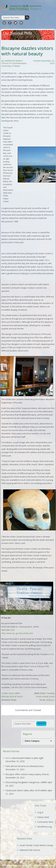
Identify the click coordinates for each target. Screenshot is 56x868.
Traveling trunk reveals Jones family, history (45, 697)
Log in (40, 812)
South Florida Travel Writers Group (36, 845)
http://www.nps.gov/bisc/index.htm (17, 633)
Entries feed (43, 817)
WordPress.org (45, 827)
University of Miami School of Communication (31, 865)
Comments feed (45, 822)
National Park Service (30, 850)
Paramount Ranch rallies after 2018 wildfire (26, 790)
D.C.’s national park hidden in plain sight (24, 758)
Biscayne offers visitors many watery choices (27, 774)
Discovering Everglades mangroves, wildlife (26, 782)
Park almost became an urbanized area (24, 766)
